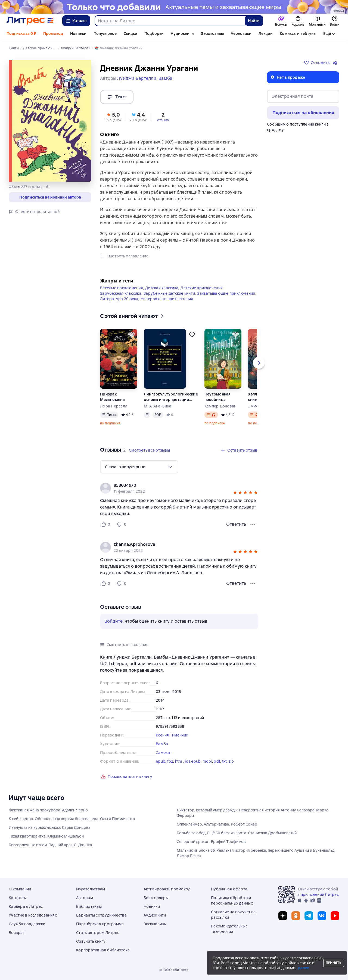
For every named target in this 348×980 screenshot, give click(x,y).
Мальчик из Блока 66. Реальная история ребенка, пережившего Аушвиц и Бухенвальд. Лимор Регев (256, 853)
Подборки (154, 34)
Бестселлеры (156, 898)
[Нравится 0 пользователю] (106, 524)
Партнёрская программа (100, 924)
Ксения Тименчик (172, 735)
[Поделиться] (336, 63)
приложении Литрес (320, 894)
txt (225, 761)
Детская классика (162, 288)
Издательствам (91, 889)
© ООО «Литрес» (174, 970)
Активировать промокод (167, 889)
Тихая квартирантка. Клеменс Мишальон (46, 836)
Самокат (164, 753)
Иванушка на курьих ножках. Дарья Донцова (50, 827)
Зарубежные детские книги (169, 293)
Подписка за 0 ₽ (21, 34)
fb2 (170, 761)
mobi (207, 761)
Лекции (266, 34)
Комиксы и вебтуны (298, 34)
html (179, 761)
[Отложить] (131, 335)
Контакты (18, 898)
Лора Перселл (114, 406)
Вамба (162, 744)
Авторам (85, 898)
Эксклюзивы (212, 34)
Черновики (241, 34)
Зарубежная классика (121, 293)
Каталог (76, 21)
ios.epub (193, 761)
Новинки (78, 34)
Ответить (236, 524)
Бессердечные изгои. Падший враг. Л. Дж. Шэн (51, 845)
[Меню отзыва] (253, 524)
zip (231, 761)
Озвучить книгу (91, 941)
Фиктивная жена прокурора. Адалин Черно (48, 810)
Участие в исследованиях (33, 915)
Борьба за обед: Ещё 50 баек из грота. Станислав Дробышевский (237, 833)
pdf (217, 761)
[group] (179, 488)
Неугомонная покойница (218, 397)
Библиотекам (89, 906)
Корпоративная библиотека (103, 950)
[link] (171, 485)
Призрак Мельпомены (113, 397)
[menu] (139, 467)
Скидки (130, 34)
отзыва (163, 120)
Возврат (17, 933)
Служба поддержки (27, 924)
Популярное (105, 34)
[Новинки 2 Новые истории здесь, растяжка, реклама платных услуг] (174, 7)
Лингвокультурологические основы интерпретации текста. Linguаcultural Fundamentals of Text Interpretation (171, 397)
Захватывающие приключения (226, 293)
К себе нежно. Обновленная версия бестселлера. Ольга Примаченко (72, 819)
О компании (20, 889)
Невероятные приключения (167, 299)
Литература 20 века (119, 299)
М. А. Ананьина (158, 406)
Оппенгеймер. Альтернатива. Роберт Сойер (217, 824)
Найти (254, 21)
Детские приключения (202, 288)
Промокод (53, 34)
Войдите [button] (114, 621)
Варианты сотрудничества (101, 915)
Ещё (327, 34)
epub (161, 761)
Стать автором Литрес (98, 933)
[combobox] (170, 21)
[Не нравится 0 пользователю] (122, 524)
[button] (113, 117)
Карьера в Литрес (26, 906)
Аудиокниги (182, 34)
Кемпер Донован (220, 406)
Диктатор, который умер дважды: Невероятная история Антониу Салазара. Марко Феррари (253, 813)
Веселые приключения (122, 288)
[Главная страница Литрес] (30, 21)
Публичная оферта (229, 889)
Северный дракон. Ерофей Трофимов (211, 842)
